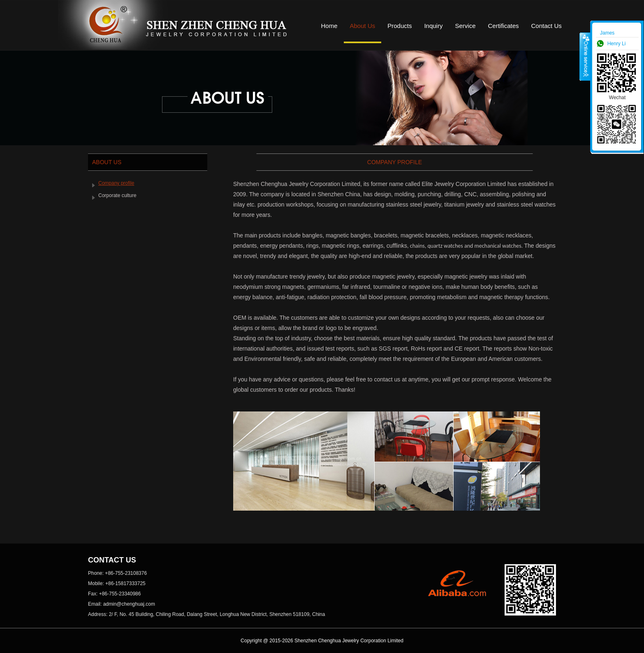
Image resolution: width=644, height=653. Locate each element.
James (607, 33)
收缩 (585, 56)
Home (329, 26)
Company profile (116, 183)
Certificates (503, 26)
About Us (363, 26)
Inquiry (433, 26)
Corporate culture (117, 195)
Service (465, 26)
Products (400, 26)
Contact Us (547, 26)
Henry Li (617, 44)
